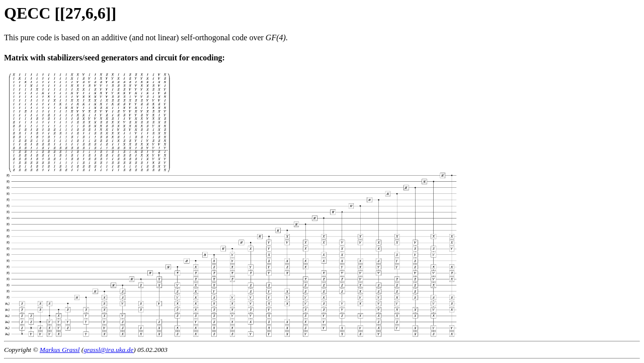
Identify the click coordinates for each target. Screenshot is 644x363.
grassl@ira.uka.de (108, 350)
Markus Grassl (60, 350)
